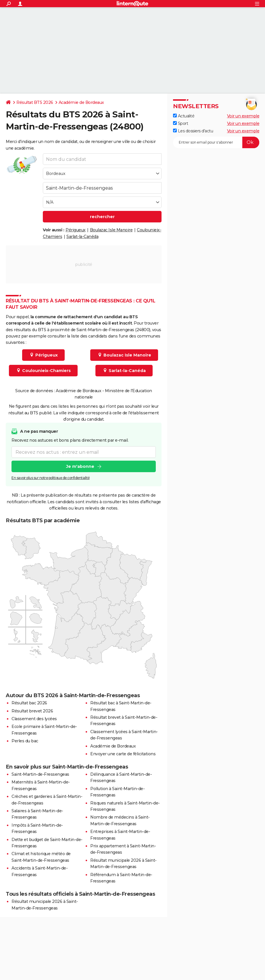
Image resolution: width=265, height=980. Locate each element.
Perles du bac (25, 741)
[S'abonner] (216, 142)
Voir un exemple (243, 116)
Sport (180, 123)
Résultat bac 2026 (29, 703)
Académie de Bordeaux (81, 102)
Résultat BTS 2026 (35, 102)
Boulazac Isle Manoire (111, 230)
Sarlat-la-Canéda (82, 237)
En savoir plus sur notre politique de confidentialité (51, 478)
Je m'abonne (80, 466)
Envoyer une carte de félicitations (123, 754)
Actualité (184, 116)
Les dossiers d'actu (193, 131)
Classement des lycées (34, 719)
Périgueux (76, 230)
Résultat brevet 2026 (32, 711)
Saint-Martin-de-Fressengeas (40, 774)
